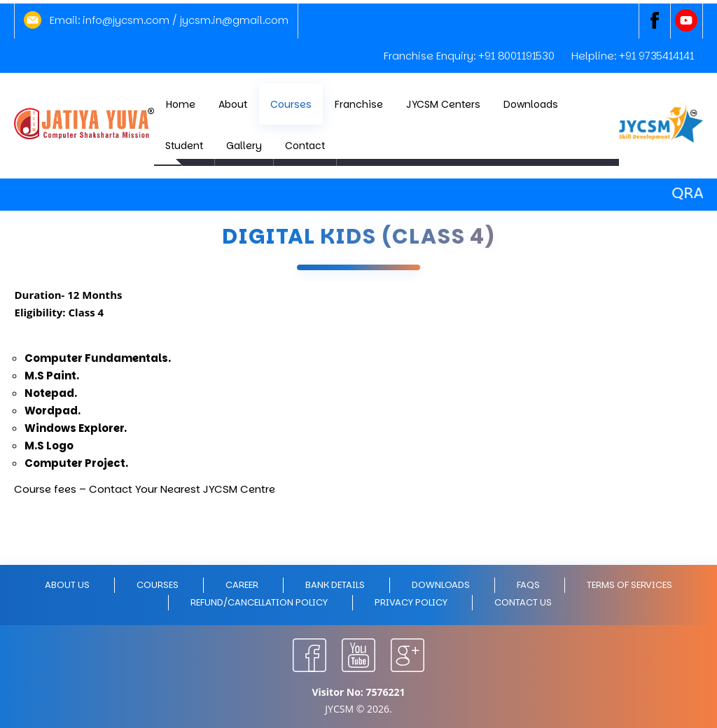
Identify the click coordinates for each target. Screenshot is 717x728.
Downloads (531, 104)
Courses (291, 104)
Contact (305, 146)
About (233, 104)
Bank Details (335, 585)
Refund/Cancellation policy (259, 602)
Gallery (244, 146)
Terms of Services (629, 585)
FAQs (528, 585)
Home (181, 104)
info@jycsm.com (126, 20)
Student (184, 146)
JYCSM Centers (443, 104)
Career (242, 585)
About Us (67, 585)
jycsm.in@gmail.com (234, 20)
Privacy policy (411, 602)
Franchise (359, 104)
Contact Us (523, 602)
